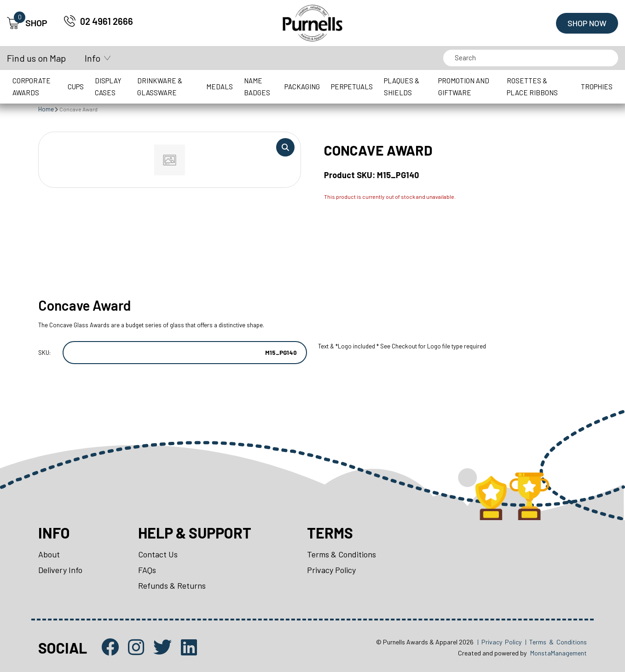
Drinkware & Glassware (160, 87)
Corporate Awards (32, 87)
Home (46, 109)
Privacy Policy (331, 570)
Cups (76, 87)
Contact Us (158, 554)
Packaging (302, 87)
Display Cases (108, 87)
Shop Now (587, 23)
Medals (220, 87)
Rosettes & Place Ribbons (532, 87)
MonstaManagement (558, 653)
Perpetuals (352, 87)
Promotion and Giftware (464, 87)
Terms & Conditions (341, 554)
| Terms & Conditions (556, 642)
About (49, 554)
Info (93, 58)
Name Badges (257, 87)
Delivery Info (60, 570)
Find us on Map (36, 58)
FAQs (147, 570)
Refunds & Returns (172, 585)
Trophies (597, 87)
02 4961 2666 (107, 21)
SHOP (27, 23)
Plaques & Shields (402, 87)
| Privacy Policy (499, 642)
